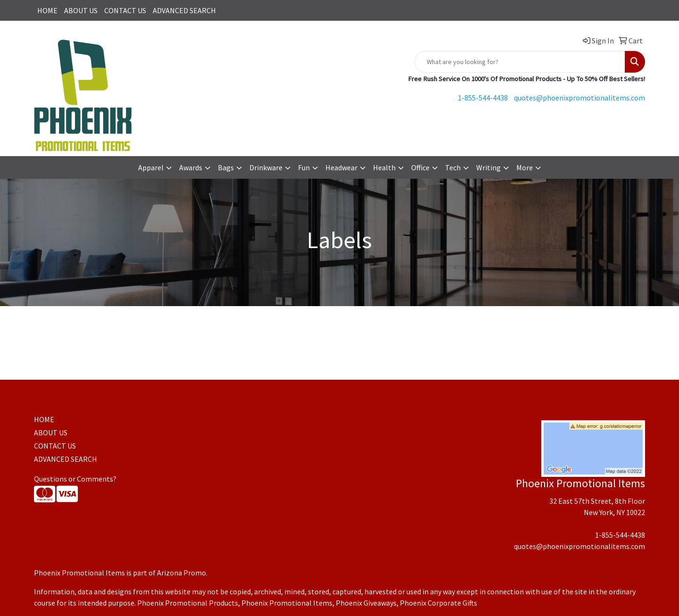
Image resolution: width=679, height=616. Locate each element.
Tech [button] (453, 167)
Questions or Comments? (75, 479)
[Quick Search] (520, 62)
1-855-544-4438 (483, 98)
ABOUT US (81, 10)
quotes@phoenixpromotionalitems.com (580, 98)
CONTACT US (125, 10)
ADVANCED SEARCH (184, 10)
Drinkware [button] (266, 167)
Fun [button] (304, 167)
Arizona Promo (182, 573)
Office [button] (420, 167)
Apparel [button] (151, 167)
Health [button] (384, 167)
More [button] (525, 167)
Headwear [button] (341, 167)
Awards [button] (191, 167)
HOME (47, 10)
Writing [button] (489, 167)
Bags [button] (226, 167)
